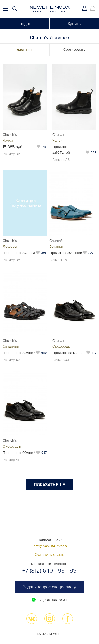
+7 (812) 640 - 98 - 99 (49, 571)
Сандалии (11, 346)
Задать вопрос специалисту (49, 587)
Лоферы (10, 246)
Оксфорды (62, 346)
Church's (10, 135)
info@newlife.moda (50, 546)
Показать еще (49, 485)
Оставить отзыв (49, 555)
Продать (25, 24)
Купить (74, 24)
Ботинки (56, 246)
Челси (8, 140)
